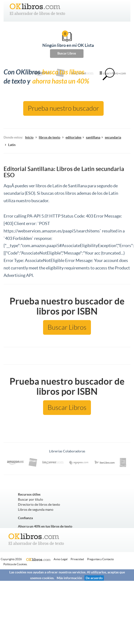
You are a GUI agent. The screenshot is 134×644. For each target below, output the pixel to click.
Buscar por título (31, 499)
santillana (93, 137)
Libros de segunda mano (36, 510)
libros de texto (50, 137)
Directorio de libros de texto (39, 504)
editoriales (73, 137)
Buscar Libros (67, 53)
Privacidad (77, 559)
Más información (69, 578)
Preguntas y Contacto (100, 559)
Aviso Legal (61, 559)
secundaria (113, 137)
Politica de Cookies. (15, 564)
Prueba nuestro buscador (63, 108)
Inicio (29, 137)
